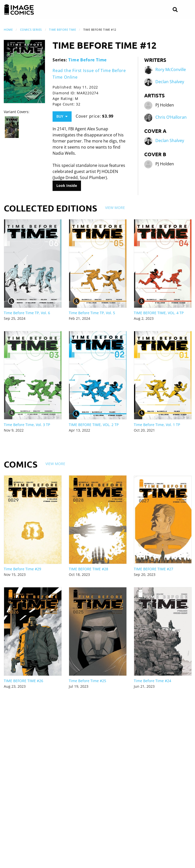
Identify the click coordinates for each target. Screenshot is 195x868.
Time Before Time (62, 30)
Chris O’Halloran (171, 117)
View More (115, 208)
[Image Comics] (19, 10)
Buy (62, 116)
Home (8, 30)
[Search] (175, 10)
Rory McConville (171, 70)
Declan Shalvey (170, 82)
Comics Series (31, 30)
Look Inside (67, 185)
